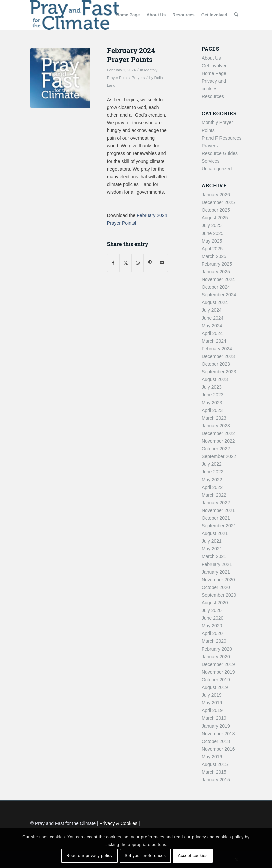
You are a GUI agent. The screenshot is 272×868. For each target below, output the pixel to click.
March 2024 (214, 341)
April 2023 (212, 410)
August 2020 (215, 603)
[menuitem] (128, 15)
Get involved (215, 66)
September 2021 (219, 526)
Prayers (138, 78)
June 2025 (212, 233)
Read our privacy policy (89, 856)
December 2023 (218, 356)
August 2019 (215, 687)
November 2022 (218, 441)
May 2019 (212, 703)
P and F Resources (222, 138)
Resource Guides (220, 153)
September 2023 (219, 372)
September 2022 (219, 456)
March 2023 (214, 418)
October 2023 (216, 364)
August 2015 (215, 764)
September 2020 (219, 595)
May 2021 (212, 549)
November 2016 (218, 749)
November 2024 (218, 279)
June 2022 (212, 472)
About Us (211, 58)
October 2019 (216, 680)
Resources (213, 96)
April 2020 (212, 633)
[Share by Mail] (162, 263)
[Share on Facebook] (113, 263)
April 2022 (212, 487)
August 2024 (215, 302)
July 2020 (212, 610)
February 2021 (217, 564)
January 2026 (216, 195)
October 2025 (216, 210)
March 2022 (214, 495)
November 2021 (218, 510)
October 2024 (216, 287)
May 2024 (212, 326)
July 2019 (212, 695)
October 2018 (216, 741)
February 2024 (217, 349)
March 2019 (214, 718)
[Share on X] (125, 263)
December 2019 (218, 664)
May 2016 (212, 757)
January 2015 (216, 780)
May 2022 (212, 480)
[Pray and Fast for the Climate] (75, 15)
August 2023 (215, 379)
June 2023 (212, 395)
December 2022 (218, 433)
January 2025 (216, 272)
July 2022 (212, 464)
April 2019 (212, 710)
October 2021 (216, 518)
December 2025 (218, 202)
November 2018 (218, 734)
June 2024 (212, 318)
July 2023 (212, 387)
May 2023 (212, 403)
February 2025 (217, 264)
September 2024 (219, 295)
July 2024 (212, 310)
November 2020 (218, 580)
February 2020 (217, 649)
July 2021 (212, 541)
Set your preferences (145, 856)
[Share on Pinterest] (149, 263)
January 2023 (216, 426)
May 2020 (212, 626)
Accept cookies (193, 856)
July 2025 (212, 225)
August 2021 (215, 533)
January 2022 (216, 503)
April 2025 (212, 249)
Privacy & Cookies (119, 823)
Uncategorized (217, 169)
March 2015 (214, 772)
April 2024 (212, 333)
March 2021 (214, 556)
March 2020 (214, 641)
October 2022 (216, 449)
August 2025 (215, 218)
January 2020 (216, 657)
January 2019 (216, 726)
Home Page (214, 73)
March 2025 (214, 256)
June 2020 (212, 618)
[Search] (236, 15)
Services (211, 161)
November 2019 (218, 672)
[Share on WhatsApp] (137, 263)
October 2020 (216, 587)
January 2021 (216, 572)
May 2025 (212, 241)
